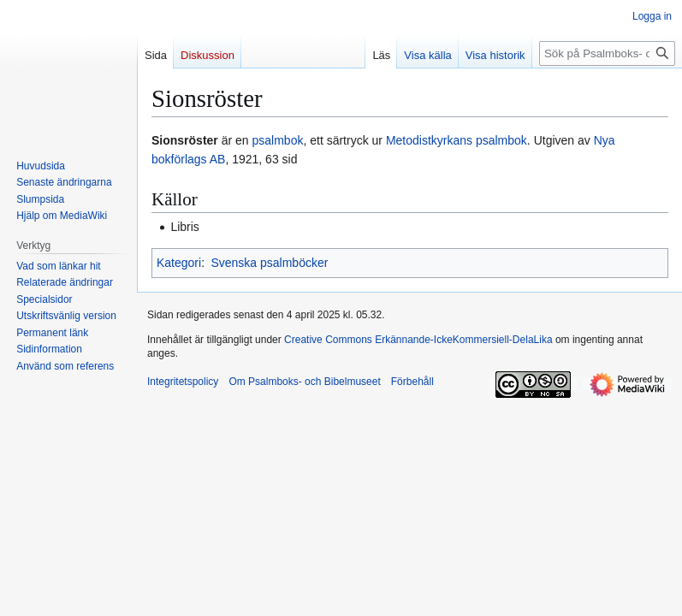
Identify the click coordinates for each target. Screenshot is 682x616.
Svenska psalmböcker (269, 263)
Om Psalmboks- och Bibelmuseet (304, 382)
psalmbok (278, 140)
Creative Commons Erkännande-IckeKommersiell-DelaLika (418, 340)
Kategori (179, 263)
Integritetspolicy (183, 382)
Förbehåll (412, 382)
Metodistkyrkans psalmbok (457, 140)
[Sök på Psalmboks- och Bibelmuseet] (607, 53)
